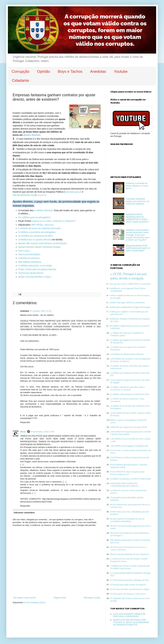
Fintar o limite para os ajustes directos (37, 269)
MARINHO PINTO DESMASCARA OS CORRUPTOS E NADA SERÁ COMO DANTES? (137, 218)
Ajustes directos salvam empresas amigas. (40, 247)
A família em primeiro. (29, 258)
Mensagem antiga (92, 598)
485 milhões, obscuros (42, 225)
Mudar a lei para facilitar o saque (35, 277)
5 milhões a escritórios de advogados (37, 232)
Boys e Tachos (70, 71)
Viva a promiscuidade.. (30, 254)
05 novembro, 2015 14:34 (43, 432)
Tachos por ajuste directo (31, 273)
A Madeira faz (25, 240)
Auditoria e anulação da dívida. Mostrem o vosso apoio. (137, 186)
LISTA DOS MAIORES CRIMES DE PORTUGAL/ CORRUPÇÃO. (129, 615)
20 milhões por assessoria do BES (36, 236)
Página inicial (60, 598)
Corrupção (20, 71)
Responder (25, 422)
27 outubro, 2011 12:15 (41, 311)
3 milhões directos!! (44, 210)
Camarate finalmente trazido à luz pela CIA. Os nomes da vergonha (137, 201)
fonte (39, 195)
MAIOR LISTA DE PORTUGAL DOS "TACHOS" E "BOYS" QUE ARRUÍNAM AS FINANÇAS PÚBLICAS (131, 622)
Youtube (121, 71)
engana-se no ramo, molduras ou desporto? (53, 221)
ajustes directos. (32, 135)
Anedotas (98, 71)
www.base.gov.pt (73, 192)
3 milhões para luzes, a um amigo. (35, 266)
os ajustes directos (42, 240)
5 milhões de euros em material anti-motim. (40, 228)
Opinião (44, 71)
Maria (23, 432)
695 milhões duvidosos (30, 262)
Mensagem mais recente (25, 598)
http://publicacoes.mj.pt (24, 195)
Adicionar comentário (24, 513)
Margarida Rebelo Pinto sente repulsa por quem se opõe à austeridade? (138, 248)
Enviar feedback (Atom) (35, 602)
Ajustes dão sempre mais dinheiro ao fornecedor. (43, 243)
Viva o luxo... (25, 251)
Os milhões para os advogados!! (34, 217)
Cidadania (20, 80)
